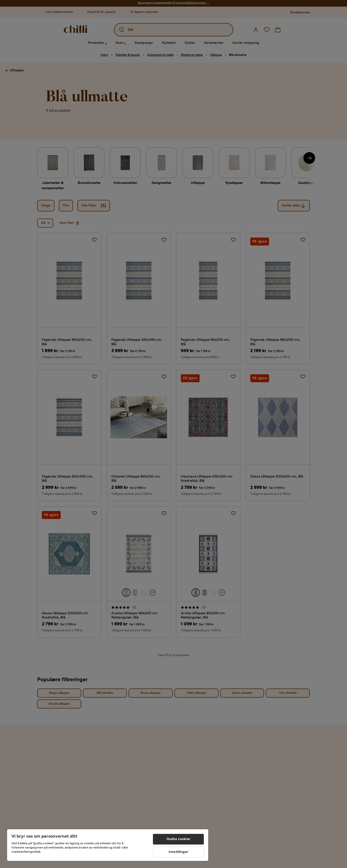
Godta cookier (178, 839)
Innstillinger (178, 852)
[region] (108, 845)
